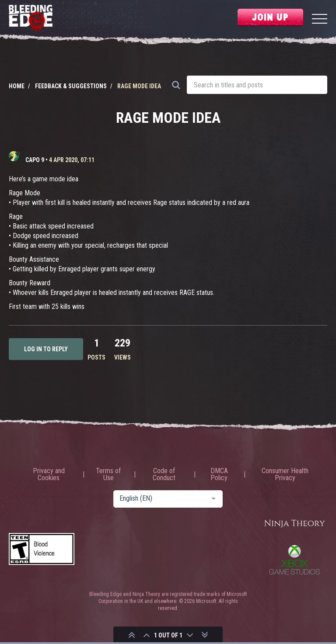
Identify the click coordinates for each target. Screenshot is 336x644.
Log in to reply (46, 349)
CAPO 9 (35, 160)
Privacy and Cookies (49, 474)
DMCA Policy (219, 474)
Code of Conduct (164, 474)
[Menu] (320, 20)
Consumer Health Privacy (285, 474)
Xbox (294, 560)
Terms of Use (108, 474)
